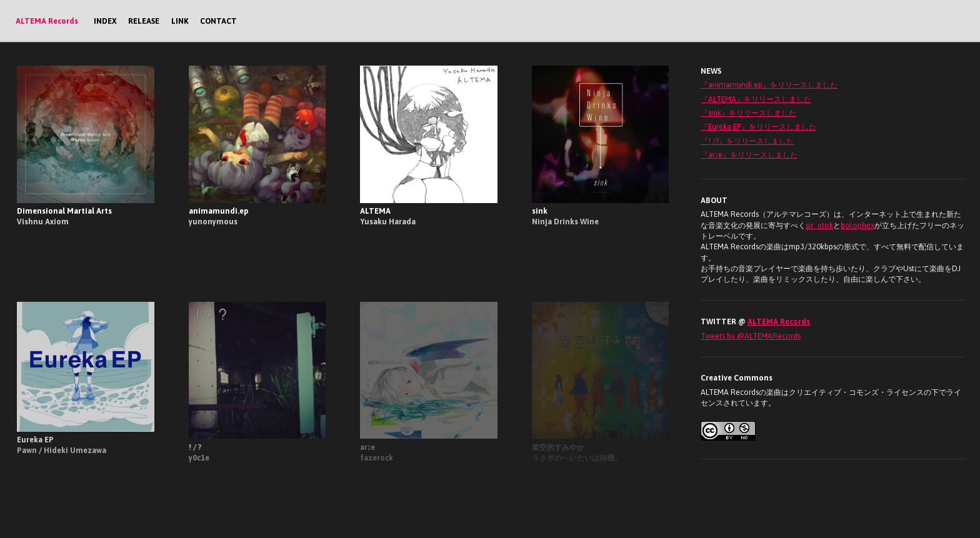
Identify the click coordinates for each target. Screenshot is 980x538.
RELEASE (144, 21)
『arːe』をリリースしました (749, 155)
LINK (180, 21)
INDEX (105, 21)
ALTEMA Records (47, 21)
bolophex (857, 225)
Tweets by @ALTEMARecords (751, 336)
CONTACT (218, 21)
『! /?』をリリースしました (747, 141)
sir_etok (819, 225)
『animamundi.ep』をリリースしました (769, 85)
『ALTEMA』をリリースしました (756, 99)
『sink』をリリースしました (748, 113)
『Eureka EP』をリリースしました (758, 127)
